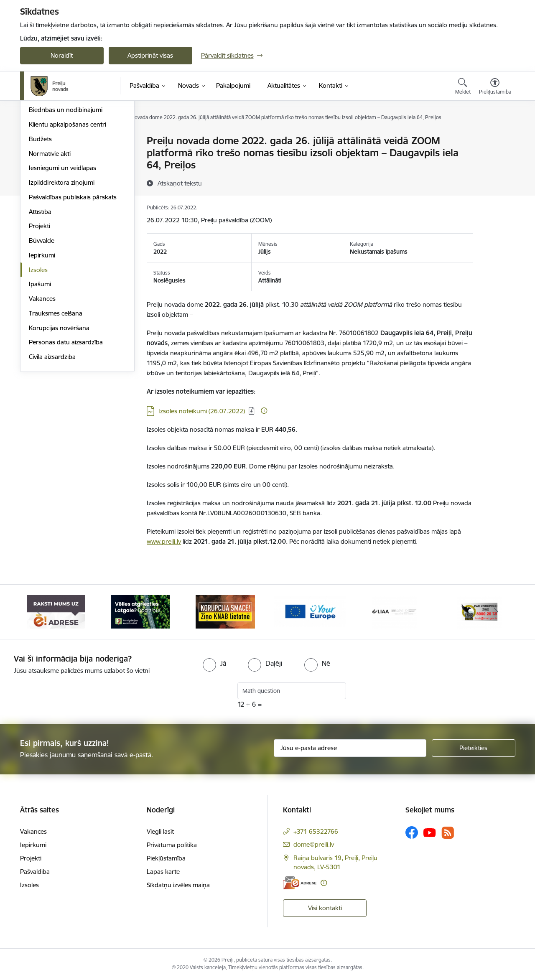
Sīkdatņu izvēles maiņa (178, 885)
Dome (37, 141)
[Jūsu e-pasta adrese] (350, 748)
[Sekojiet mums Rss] (448, 833)
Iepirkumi (42, 345)
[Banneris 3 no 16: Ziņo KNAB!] (225, 611)
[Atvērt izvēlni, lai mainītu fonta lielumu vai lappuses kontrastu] (495, 87)
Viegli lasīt (160, 831)
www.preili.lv (164, 541)
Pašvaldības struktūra (59, 156)
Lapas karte (163, 872)
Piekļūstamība (166, 858)
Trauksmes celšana (56, 403)
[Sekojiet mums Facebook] (412, 832)
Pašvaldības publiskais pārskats (73, 286)
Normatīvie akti (50, 243)
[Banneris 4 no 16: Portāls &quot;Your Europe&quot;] (310, 611)
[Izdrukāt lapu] (494, 137)
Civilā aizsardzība (52, 446)
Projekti (39, 315)
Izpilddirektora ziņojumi (62, 272)
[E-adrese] (300, 883)
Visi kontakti (325, 908)
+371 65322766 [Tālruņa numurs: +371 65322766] (316, 831)
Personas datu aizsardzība (66, 431)
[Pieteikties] (474, 748)
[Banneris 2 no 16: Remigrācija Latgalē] (140, 611)
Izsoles (38, 359)
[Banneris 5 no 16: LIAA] (394, 611)
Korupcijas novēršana (59, 417)
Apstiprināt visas (150, 55)
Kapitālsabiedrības (54, 185)
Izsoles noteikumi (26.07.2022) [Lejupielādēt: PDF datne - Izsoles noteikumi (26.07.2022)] (202, 411)
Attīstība (40, 301)
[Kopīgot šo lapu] (494, 158)
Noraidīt (62, 55)
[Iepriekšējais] (39, 612)
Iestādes (41, 170)
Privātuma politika (172, 845)
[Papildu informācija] (264, 411)
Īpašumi (40, 373)
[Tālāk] (496, 612)
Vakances (42, 388)
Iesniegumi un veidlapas (62, 257)
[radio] (214, 663)
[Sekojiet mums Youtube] (430, 832)
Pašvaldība (35, 872)
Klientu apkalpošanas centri (68, 214)
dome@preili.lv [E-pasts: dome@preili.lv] (314, 844)
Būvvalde (42, 330)
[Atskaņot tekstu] (180, 183)
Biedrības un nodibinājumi (66, 199)
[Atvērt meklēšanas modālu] (463, 87)
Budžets (40, 228)
